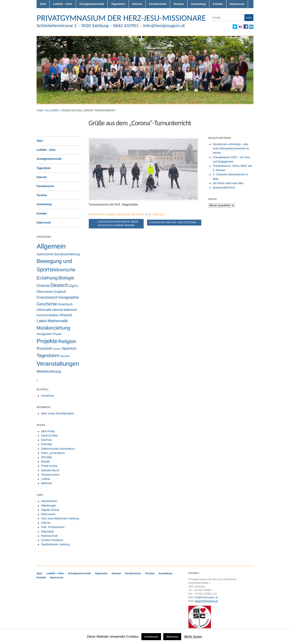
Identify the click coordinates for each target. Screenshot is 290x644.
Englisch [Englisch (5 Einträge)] (60, 292)
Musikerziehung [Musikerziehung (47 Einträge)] (53, 328)
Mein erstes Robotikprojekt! (57, 414)
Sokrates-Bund (50, 470)
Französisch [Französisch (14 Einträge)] (47, 297)
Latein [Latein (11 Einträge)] (42, 321)
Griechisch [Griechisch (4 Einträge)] (65, 304)
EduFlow (46, 440)
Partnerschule (49, 536)
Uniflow (46, 479)
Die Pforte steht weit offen (228, 183)
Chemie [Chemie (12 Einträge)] (43, 286)
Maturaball (47, 532)
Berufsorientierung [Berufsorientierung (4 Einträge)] (67, 254)
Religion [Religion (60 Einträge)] (67, 341)
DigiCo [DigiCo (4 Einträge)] (74, 286)
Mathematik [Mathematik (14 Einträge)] (58, 321)
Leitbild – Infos (63, 4)
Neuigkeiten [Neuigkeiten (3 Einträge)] (44, 334)
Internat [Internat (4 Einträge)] (57, 310)
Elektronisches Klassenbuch (58, 449)
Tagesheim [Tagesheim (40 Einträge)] (48, 355)
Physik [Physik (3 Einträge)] (57, 334)
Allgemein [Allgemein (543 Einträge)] (51, 246)
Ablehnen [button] (172, 637)
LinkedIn (251, 27)
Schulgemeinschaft (92, 4)
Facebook (246, 27)
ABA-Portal (48, 431)
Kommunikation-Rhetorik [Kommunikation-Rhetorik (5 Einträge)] (54, 315)
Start (43, 4)
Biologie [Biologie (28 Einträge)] (66, 278)
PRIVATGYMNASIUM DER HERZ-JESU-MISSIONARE (121, 18)
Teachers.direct (50, 475)
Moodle (46, 462)
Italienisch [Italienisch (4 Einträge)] (70, 310)
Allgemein (52, 110)
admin (96, 215)
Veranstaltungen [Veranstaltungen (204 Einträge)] (58, 364)
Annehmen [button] (151, 637)
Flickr (240, 27)
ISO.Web (47, 457)
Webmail (46, 483)
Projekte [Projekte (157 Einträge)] (47, 341)
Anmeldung (198, 4)
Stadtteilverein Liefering (55, 544)
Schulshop (47, 396)
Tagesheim (118, 4)
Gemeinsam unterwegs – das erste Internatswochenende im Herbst (231, 149)
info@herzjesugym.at (206, 597)
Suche (249, 18)
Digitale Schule (50, 510)
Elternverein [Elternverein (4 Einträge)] (45, 292)
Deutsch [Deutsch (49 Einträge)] (59, 285)
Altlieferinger (49, 506)
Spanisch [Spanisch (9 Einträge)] (69, 348)
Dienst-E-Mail (49, 436)
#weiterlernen (49, 501)
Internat (137, 4)
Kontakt (218, 4)
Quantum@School (224, 188)
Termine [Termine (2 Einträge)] (65, 356)
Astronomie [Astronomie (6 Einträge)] (45, 254)
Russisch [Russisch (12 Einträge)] (44, 348)
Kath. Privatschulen (53, 527)
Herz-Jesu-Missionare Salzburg (60, 518)
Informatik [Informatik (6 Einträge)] (44, 310)
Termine (179, 4)
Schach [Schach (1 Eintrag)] (57, 349)
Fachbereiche (158, 4)
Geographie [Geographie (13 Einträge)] (69, 297)
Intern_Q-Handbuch (53, 453)
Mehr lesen (193, 636)
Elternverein (48, 514)
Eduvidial (47, 444)
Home (40, 110)
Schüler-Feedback (52, 540)
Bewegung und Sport (130, 215)
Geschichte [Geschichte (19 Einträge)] (47, 304)
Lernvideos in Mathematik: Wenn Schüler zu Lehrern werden (116, 224)
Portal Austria (49, 466)
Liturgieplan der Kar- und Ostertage (174, 222)
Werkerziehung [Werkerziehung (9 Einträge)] (49, 371)
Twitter (235, 27)
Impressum (237, 4)
